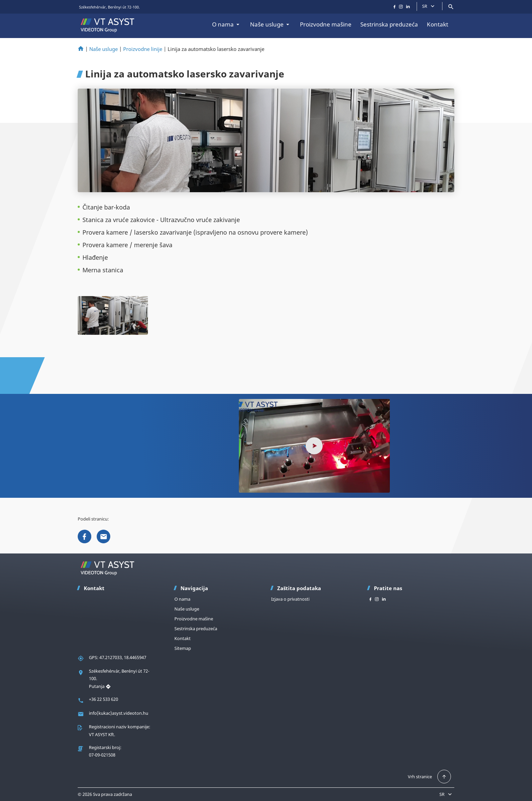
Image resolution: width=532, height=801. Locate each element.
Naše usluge (271, 24)
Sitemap (183, 648)
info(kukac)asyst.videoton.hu (119, 713)
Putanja (100, 686)
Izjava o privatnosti (290, 599)
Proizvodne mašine (326, 24)
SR (429, 6)
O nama (227, 24)
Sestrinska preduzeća (389, 24)
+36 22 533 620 (103, 699)
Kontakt (438, 24)
